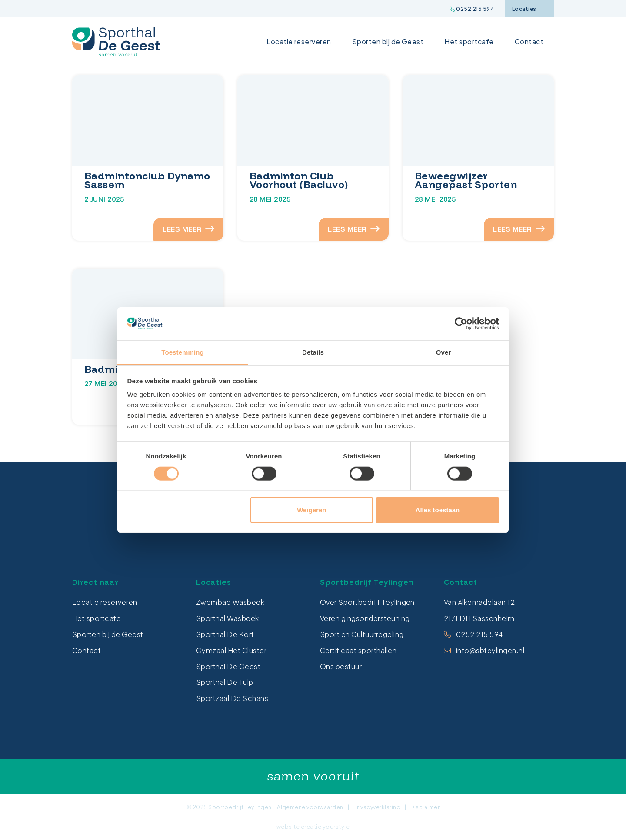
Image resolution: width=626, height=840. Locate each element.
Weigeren (311, 510)
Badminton (113, 369)
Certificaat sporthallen (358, 650)
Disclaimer (425, 807)
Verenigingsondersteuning (365, 618)
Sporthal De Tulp (225, 682)
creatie (311, 827)
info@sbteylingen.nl (490, 650)
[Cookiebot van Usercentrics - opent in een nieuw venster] (461, 324)
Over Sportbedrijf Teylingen (367, 603)
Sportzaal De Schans (232, 698)
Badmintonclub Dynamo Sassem (147, 180)
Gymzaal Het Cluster (231, 650)
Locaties (529, 9)
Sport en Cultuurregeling (362, 634)
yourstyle (336, 827)
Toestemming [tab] (183, 352)
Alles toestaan (438, 510)
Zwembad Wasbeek (230, 603)
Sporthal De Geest (228, 666)
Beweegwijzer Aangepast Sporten (466, 180)
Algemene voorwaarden (310, 807)
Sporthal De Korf (225, 634)
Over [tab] (444, 352)
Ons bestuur (341, 666)
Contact (529, 42)
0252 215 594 (472, 9)
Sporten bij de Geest (388, 42)
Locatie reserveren (299, 42)
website (288, 827)
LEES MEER (187, 229)
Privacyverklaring (377, 807)
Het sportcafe (469, 42)
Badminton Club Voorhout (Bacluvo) (299, 180)
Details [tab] (313, 352)
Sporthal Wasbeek (228, 618)
